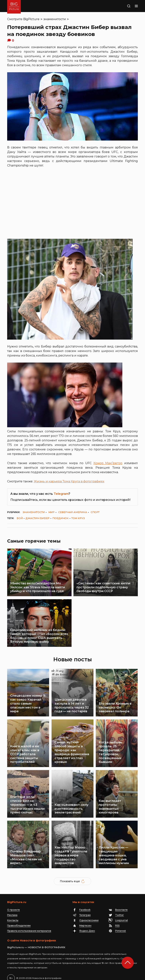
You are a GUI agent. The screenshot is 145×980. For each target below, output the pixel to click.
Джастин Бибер (37, 518)
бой (20, 518)
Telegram (61, 494)
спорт (95, 512)
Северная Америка (73, 512)
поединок (60, 518)
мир (51, 512)
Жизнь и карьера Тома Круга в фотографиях (69, 481)
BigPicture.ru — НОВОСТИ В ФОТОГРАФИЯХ (36, 942)
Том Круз (78, 518)
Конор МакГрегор (108, 463)
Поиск (125, 6)
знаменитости (55, 19)
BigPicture (31, 19)
